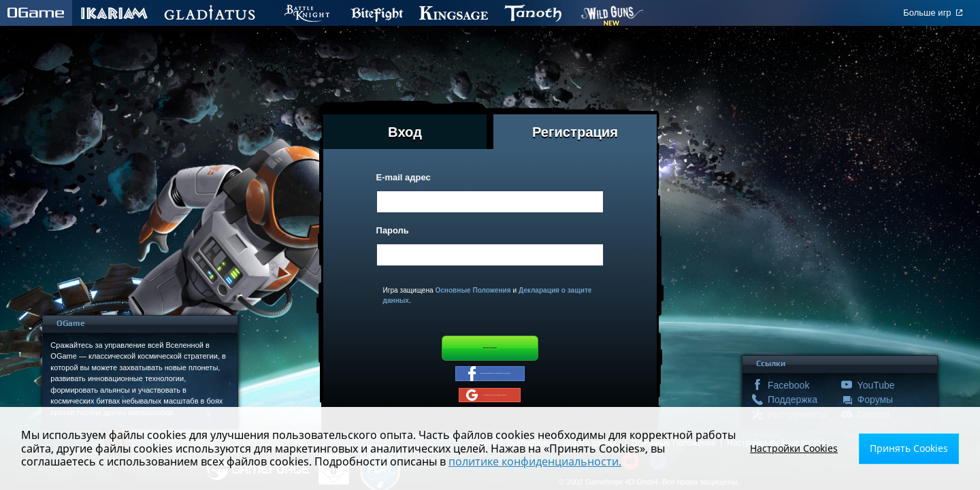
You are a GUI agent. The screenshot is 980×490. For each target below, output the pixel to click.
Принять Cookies (914, 448)
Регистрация (490, 352)
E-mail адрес (404, 177)
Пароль (393, 230)
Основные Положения (473, 290)
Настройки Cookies (811, 448)
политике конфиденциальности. (449, 461)
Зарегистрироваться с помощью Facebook (490, 387)
